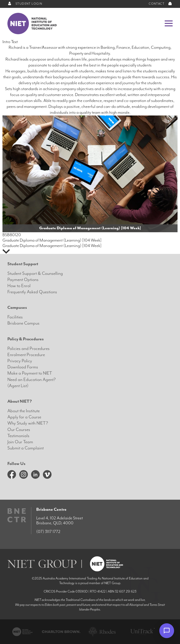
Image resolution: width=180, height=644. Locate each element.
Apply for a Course (24, 417)
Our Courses (19, 430)
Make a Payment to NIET (30, 373)
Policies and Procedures (28, 349)
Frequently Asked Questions (32, 292)
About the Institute (24, 411)
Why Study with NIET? (28, 423)
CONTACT (161, 4)
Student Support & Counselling (35, 273)
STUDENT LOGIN (25, 4)
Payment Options (23, 280)
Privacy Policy (20, 361)
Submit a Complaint (26, 448)
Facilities (15, 317)
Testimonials (18, 436)
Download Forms (23, 367)
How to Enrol (19, 286)
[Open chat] (167, 631)
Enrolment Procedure (26, 355)
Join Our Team (20, 442)
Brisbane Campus (23, 323)
